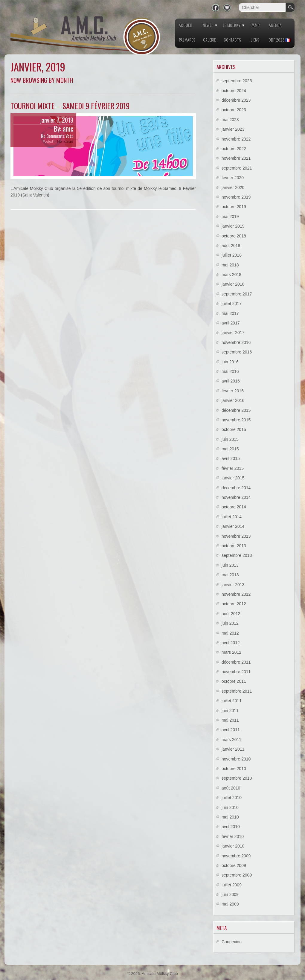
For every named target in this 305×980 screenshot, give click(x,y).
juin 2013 (230, 565)
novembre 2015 (236, 420)
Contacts (232, 40)
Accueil (186, 25)
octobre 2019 (234, 207)
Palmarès (187, 40)
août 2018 (231, 246)
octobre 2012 (234, 604)
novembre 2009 (236, 856)
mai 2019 (230, 217)
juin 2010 (230, 807)
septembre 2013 (237, 555)
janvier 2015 (233, 478)
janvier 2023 (233, 129)
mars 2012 (231, 652)
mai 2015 (230, 449)
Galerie (209, 40)
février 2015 (233, 468)
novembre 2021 (236, 158)
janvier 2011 (233, 749)
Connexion (232, 942)
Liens (255, 40)
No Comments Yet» (57, 136)
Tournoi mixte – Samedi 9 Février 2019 (70, 106)
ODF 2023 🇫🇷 (279, 40)
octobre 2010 (234, 769)
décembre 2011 (236, 662)
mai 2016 (230, 371)
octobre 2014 (234, 507)
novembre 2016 (236, 342)
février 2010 (233, 836)
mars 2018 (231, 275)
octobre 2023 (234, 110)
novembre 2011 (236, 672)
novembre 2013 (236, 536)
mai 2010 (230, 817)
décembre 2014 (236, 488)
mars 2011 (231, 740)
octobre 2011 (234, 681)
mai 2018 (230, 265)
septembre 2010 (237, 778)
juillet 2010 (232, 798)
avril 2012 (231, 643)
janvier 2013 (233, 585)
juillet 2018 (232, 255)
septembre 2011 (237, 691)
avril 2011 (231, 730)
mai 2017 (230, 313)
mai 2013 (230, 575)
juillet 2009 (232, 885)
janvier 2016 (233, 400)
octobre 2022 (234, 149)
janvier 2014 (233, 526)
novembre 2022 (236, 139)
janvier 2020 (233, 188)
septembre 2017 (237, 294)
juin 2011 (230, 711)
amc (68, 129)
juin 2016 (230, 362)
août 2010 (231, 788)
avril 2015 (231, 458)
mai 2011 (230, 720)
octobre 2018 (234, 236)
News (207, 25)
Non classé (65, 141)
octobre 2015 (234, 429)
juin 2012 (230, 623)
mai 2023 (230, 120)
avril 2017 (231, 323)
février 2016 (233, 391)
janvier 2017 (233, 333)
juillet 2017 (232, 304)
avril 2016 (231, 381)
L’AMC (255, 25)
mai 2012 (230, 633)
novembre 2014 (236, 497)
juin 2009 (230, 894)
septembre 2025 (237, 81)
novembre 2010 (236, 759)
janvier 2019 (233, 226)
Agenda (275, 25)
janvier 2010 (233, 846)
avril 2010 (231, 827)
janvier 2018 (233, 284)
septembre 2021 (237, 168)
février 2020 (233, 178)
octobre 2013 (234, 546)
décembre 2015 (236, 410)
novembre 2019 (236, 197)
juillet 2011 (232, 701)
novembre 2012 (236, 594)
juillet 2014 (232, 517)
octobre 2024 (234, 91)
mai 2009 (230, 904)
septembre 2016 (237, 352)
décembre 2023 (236, 100)
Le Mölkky (232, 25)
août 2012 (231, 614)
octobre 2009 (234, 865)
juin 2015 (230, 439)
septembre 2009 (237, 875)
